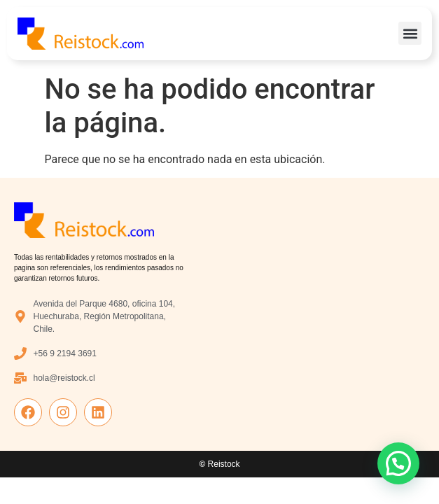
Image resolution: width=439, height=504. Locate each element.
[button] (410, 33)
